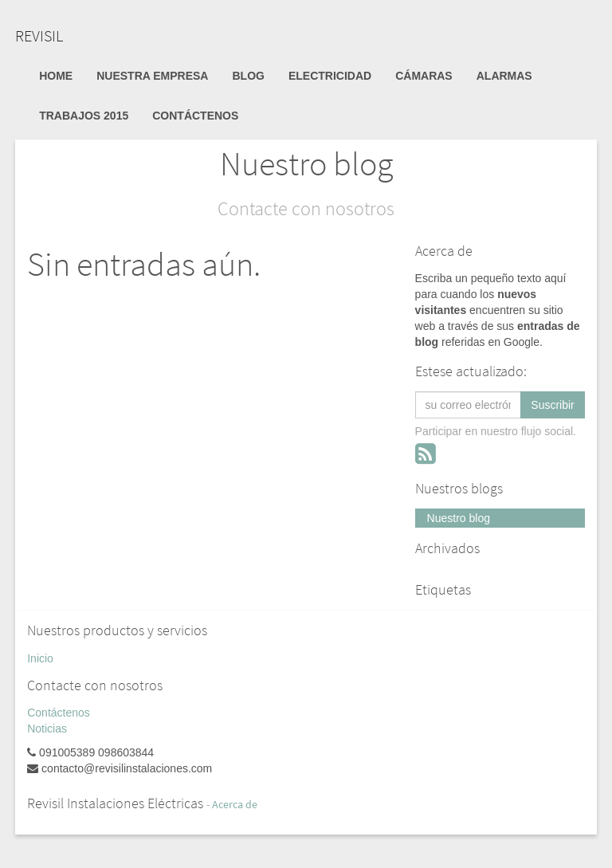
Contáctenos (59, 713)
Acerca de (235, 805)
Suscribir (552, 405)
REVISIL (39, 35)
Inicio (40, 658)
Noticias (47, 729)
